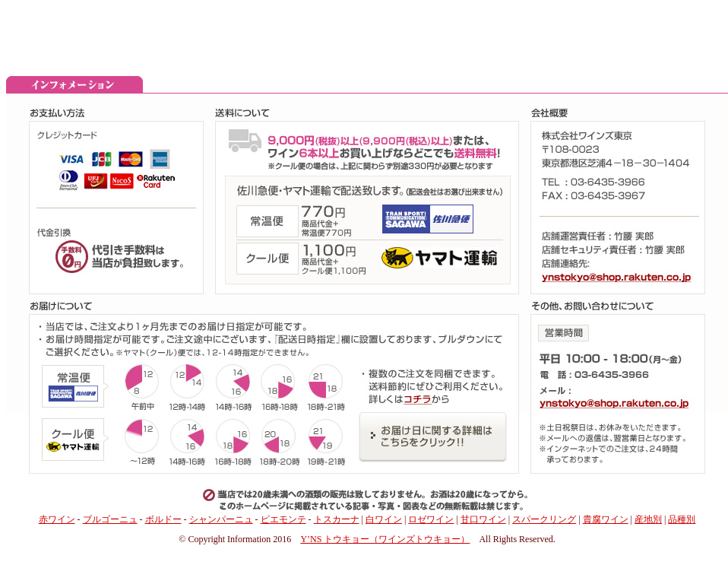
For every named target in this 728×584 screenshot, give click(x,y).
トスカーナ (337, 519)
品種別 (682, 519)
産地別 (648, 519)
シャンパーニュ (221, 519)
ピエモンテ (283, 519)
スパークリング (544, 519)
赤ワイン (57, 519)
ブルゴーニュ (110, 519)
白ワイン (384, 519)
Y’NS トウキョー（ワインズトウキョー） (385, 539)
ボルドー (163, 519)
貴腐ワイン (606, 519)
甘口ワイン (483, 519)
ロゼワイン (431, 519)
